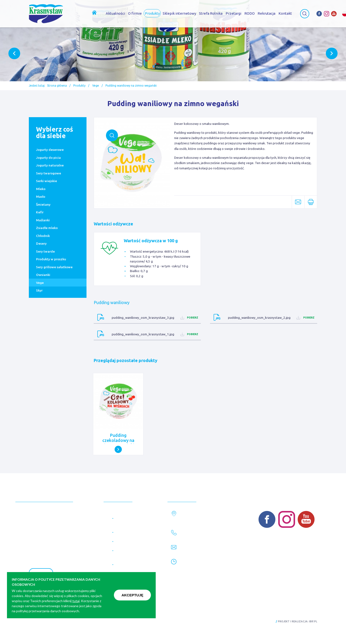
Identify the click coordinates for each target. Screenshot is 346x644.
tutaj (76, 601)
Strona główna (57, 86)
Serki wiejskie (46, 181)
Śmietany (43, 204)
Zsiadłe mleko (47, 228)
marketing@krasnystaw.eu (204, 551)
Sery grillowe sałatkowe (54, 267)
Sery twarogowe (49, 173)
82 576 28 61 (192, 536)
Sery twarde (45, 251)
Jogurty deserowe (50, 150)
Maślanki (43, 220)
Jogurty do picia (48, 158)
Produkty (79, 86)
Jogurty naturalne (50, 165)
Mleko (41, 189)
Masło (41, 197)
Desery (41, 243)
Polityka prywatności (44, 622)
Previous (14, 54)
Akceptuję (133, 595)
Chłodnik (43, 236)
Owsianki (43, 275)
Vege (96, 86)
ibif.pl (313, 621)
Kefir (40, 212)
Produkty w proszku (51, 259)
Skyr (39, 290)
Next (332, 54)
